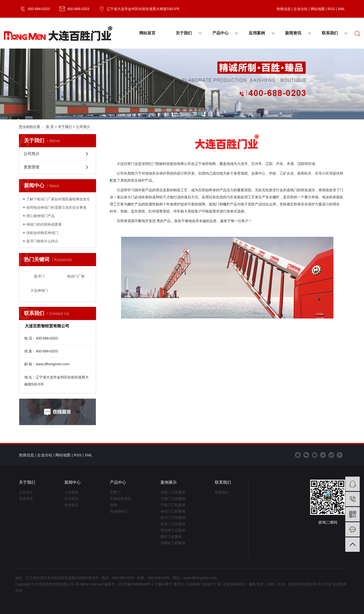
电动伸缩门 (119, 511)
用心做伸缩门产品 (40, 216)
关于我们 (184, 33)
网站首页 (147, 33)
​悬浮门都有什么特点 (42, 241)
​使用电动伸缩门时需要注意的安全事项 (56, 207)
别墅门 (115, 492)
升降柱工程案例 (173, 543)
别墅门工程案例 (173, 492)
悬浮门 (39, 276)
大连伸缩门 (39, 290)
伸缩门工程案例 (173, 511)
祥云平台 (324, 584)
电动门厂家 (76, 276)
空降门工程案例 (173, 499)
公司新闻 (72, 492)
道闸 (113, 505)
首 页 (50, 127)
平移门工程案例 (173, 505)
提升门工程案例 (173, 524)
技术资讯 (72, 505)
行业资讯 (72, 499)
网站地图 (318, 9)
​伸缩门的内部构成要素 (44, 224)
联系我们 (330, 33)
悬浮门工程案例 (173, 518)
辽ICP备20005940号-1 (136, 584)
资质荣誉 (32, 167)
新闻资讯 (293, 33)
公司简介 (32, 154)
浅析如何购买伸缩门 (42, 233)
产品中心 (220, 33)
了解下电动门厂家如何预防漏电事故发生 (58, 199)
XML (341, 9)
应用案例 (257, 33)
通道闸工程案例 (173, 530)
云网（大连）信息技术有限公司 (291, 584)
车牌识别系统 (121, 499)
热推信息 (284, 9)
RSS (331, 9)
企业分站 (301, 9)
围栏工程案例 (171, 537)
